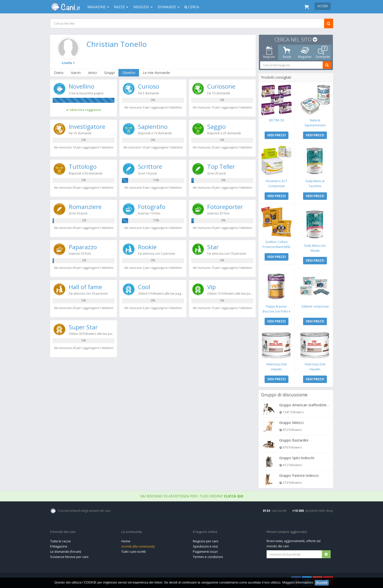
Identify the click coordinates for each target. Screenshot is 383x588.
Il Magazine (59, 545)
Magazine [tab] (305, 52)
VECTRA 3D (277, 120)
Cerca (192, 7)
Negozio (143, 7)
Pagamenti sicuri (205, 550)
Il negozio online (205, 531)
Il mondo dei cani (63, 531)
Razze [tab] (287, 52)
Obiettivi (129, 73)
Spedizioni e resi (205, 545)
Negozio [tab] (269, 52)
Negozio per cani (206, 540)
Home (126, 540)
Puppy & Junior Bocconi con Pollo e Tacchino (277, 310)
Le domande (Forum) (66, 550)
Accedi (323, 6)
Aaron (76, 73)
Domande (169, 7)
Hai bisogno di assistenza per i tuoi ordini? (192, 495)
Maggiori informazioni (298, 582)
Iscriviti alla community (138, 545)
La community (132, 531)
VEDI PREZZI (277, 135)
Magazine (98, 7)
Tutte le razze (60, 540)
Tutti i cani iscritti (134, 550)
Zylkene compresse (315, 305)
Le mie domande (157, 73)
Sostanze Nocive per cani (69, 555)
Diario (59, 73)
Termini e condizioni (208, 555)
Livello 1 (68, 63)
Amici (93, 73)
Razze (121, 7)
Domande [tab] (323, 52)
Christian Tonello (117, 44)
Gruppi (110, 73)
